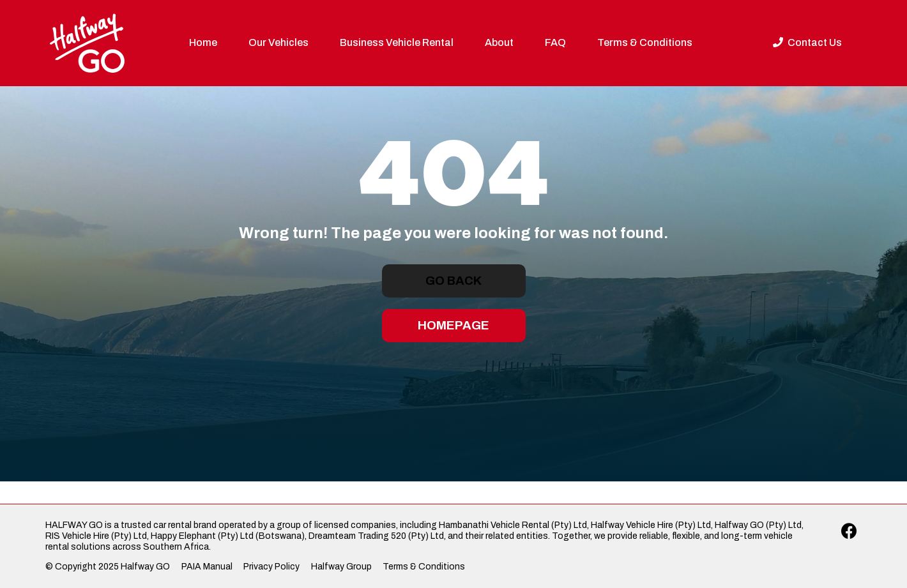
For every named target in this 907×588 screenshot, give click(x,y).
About (499, 42)
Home (203, 42)
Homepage (453, 325)
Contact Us (807, 42)
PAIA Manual (207, 567)
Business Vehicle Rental (397, 42)
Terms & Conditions (645, 42)
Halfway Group (341, 567)
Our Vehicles (278, 42)
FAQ (555, 42)
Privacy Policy (271, 567)
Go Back (453, 281)
